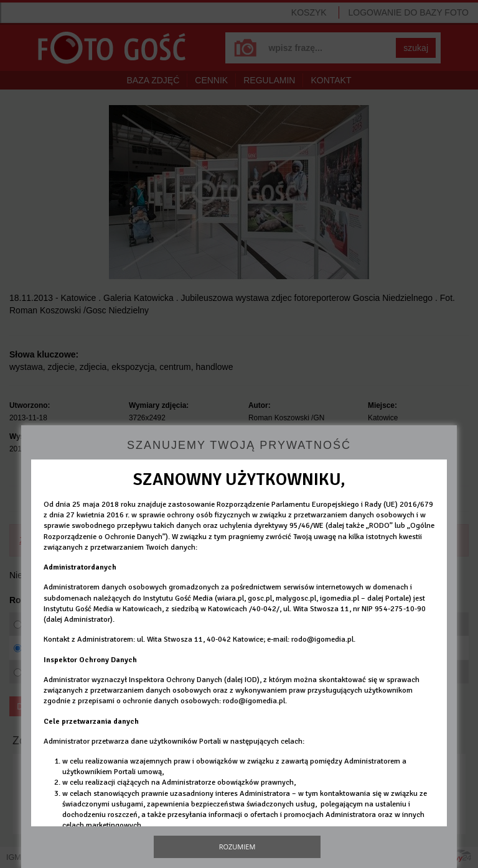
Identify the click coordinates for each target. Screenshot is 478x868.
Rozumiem (237, 847)
